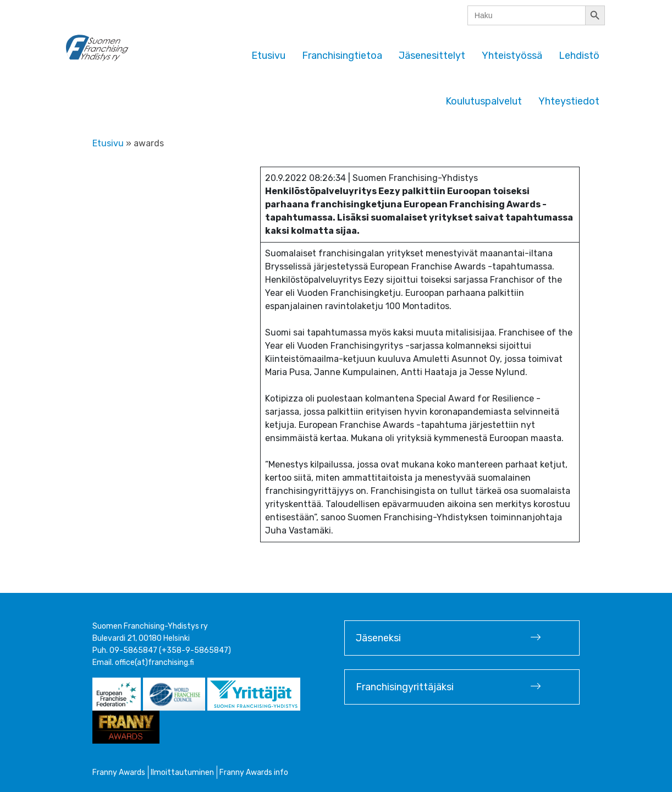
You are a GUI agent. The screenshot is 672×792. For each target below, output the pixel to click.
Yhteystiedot (569, 101)
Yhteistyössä (512, 56)
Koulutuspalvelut (484, 101)
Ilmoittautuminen (182, 772)
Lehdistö (579, 56)
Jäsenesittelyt (432, 56)
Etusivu (268, 56)
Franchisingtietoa (342, 56)
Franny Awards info (254, 772)
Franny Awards (119, 772)
